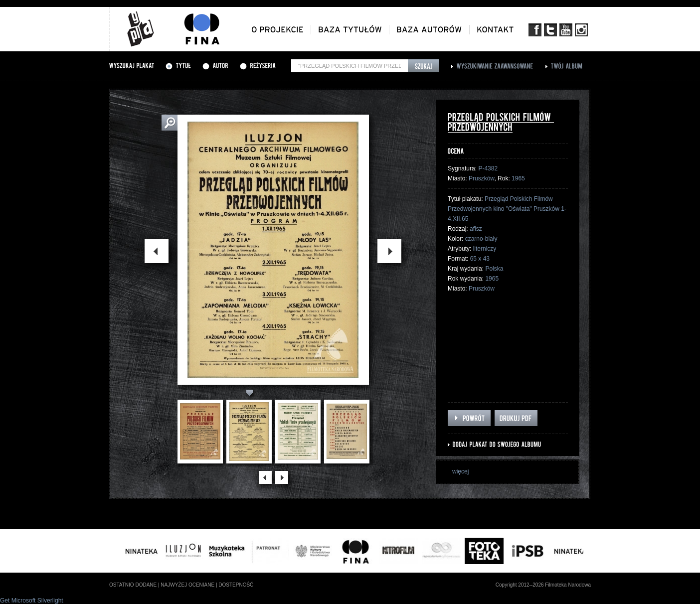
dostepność (236, 585)
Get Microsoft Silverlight (32, 601)
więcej (460, 471)
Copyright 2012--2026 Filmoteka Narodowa (543, 585)
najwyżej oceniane (187, 585)
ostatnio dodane (133, 585)
